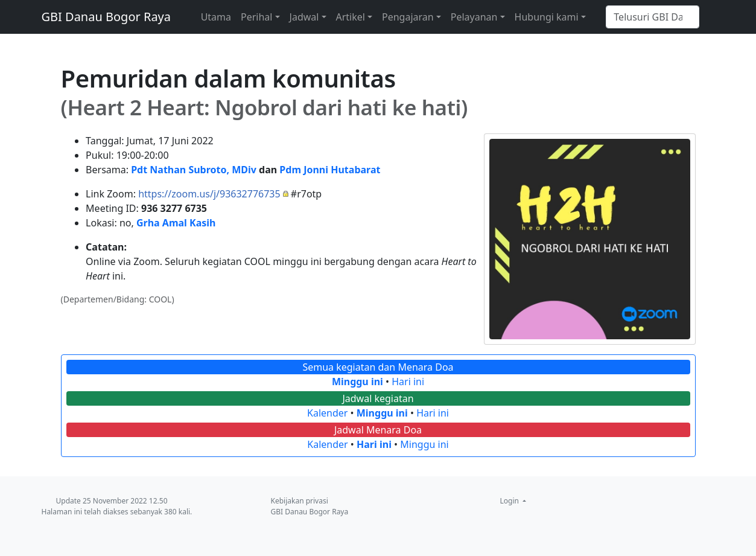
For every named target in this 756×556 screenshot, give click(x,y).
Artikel (351, 17)
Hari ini (408, 382)
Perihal (256, 17)
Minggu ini (357, 382)
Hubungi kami (547, 17)
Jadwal (304, 17)
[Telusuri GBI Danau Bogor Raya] (653, 17)
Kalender (327, 413)
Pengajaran (408, 17)
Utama (216, 17)
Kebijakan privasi (300, 501)
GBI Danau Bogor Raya (106, 17)
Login (511, 501)
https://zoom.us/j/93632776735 (209, 194)
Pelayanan (474, 17)
